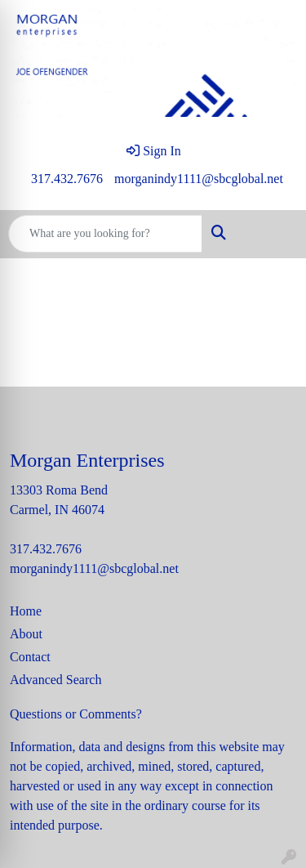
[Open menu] (273, 234)
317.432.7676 (67, 179)
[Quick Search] (105, 234)
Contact (30, 657)
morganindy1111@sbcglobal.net (199, 179)
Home (26, 611)
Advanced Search (55, 680)
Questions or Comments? (76, 714)
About (26, 634)
